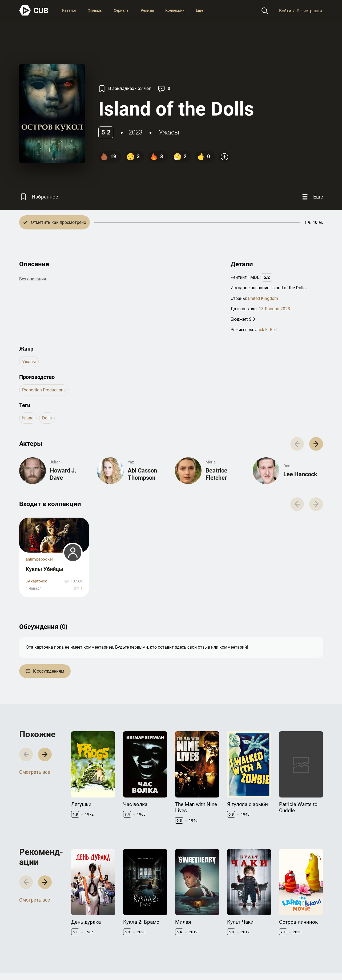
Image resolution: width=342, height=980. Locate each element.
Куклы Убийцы (45, 569)
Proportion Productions (44, 390)
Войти (285, 11)
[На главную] (34, 11)
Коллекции (175, 10)
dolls (47, 418)
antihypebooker (39, 559)
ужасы (169, 132)
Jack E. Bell (266, 330)
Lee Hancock (300, 474)
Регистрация (309, 11)
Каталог (69, 10)
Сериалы (122, 10)
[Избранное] (39, 197)
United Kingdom (263, 298)
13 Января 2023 (274, 309)
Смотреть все (35, 772)
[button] (316, 444)
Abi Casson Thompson (142, 474)
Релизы (147, 10)
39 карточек (36, 581)
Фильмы (95, 10)
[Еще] (312, 197)
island (28, 418)
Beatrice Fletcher (216, 474)
